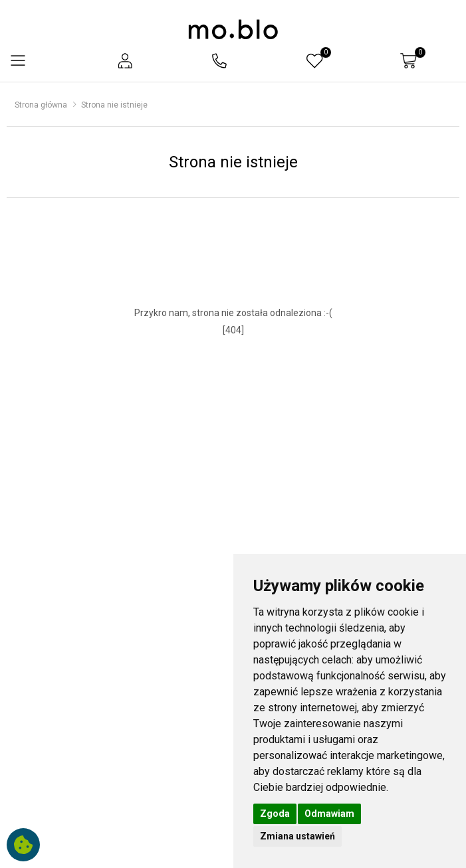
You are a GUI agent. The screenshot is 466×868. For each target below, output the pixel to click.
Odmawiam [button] (329, 814)
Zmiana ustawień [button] (297, 836)
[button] (125, 61)
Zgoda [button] (275, 814)
